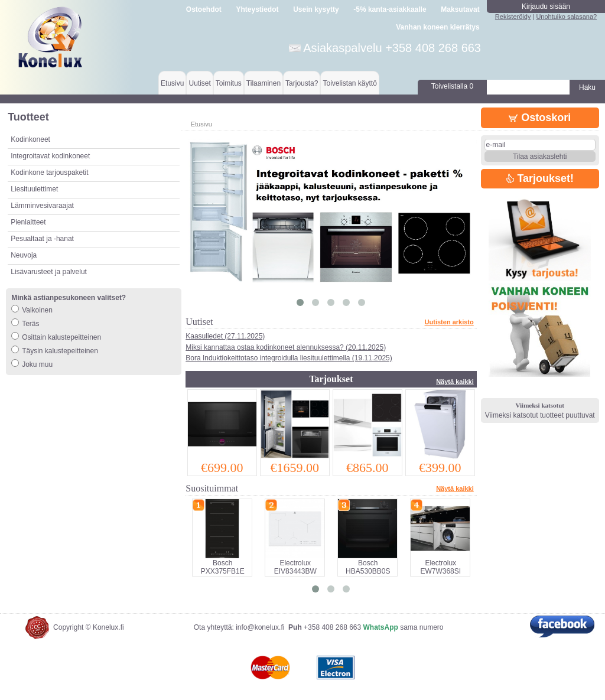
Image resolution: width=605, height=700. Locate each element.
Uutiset (199, 83)
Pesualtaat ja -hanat (42, 239)
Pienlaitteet (28, 222)
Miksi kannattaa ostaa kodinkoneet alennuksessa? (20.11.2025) (286, 347)
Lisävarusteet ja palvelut (49, 272)
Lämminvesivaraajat (42, 206)
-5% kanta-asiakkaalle (390, 9)
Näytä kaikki (455, 382)
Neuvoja (24, 255)
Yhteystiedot (258, 9)
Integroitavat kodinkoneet (50, 156)
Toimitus (229, 83)
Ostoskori (540, 118)
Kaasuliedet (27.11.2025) (225, 336)
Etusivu (172, 83)
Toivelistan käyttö (349, 83)
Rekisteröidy (513, 17)
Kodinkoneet (30, 139)
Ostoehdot (204, 9)
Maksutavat (460, 9)
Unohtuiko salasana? (566, 17)
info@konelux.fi (260, 627)
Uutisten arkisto (449, 322)
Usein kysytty (316, 9)
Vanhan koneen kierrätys (438, 27)
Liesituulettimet (34, 189)
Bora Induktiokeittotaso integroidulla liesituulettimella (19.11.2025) (289, 358)
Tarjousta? (302, 83)
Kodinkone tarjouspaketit (49, 172)
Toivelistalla (452, 86)
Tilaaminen (264, 83)
